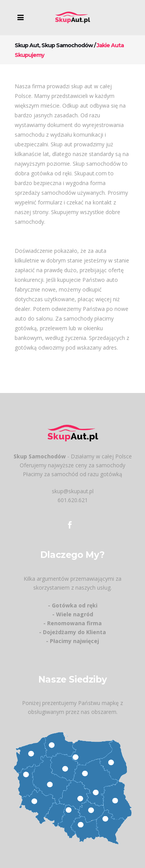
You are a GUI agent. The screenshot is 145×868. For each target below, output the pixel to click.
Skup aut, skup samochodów (54, 45)
